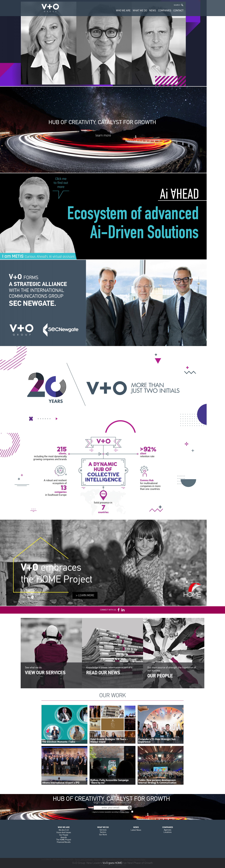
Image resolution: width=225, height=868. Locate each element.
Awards (64, 837)
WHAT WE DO (140, 11)
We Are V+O (64, 830)
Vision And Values (64, 832)
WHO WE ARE (123, 11)
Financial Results (64, 842)
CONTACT (178, 11)
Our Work (103, 835)
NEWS (153, 11)
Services (103, 830)
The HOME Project (64, 840)
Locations (168, 832)
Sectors (103, 832)
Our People (64, 835)
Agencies (168, 830)
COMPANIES (165, 11)
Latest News (136, 830)
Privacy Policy (125, 812)
